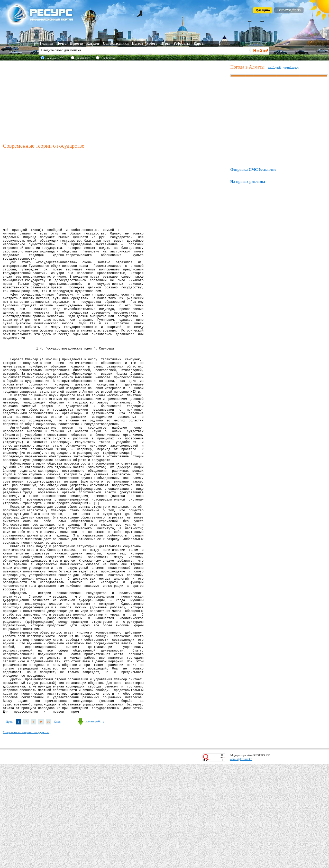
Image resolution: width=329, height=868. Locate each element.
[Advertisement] (116, 101)
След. (58, 826)
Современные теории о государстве (26, 836)
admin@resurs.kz (241, 863)
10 (49, 826)
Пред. (9, 826)
